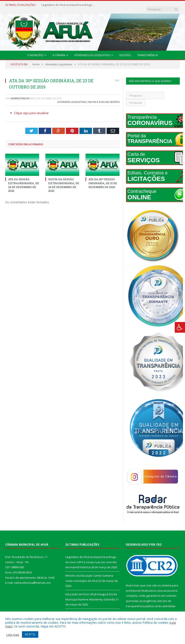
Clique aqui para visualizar (31, 109)
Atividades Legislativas (72, 98)
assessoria (170, 586)
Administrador (20, 94)
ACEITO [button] (30, 634)
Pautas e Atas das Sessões (104, 98)
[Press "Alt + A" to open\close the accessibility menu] (180, 327)
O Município (35, 51)
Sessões (125, 51)
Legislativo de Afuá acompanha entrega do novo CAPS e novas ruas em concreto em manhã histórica (66, 5)
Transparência (147, 51)
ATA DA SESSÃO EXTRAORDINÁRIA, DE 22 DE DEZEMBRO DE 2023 (24, 181)
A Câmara (59, 51)
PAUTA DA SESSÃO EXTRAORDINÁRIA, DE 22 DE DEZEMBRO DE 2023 (64, 181)
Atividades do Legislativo (92, 51)
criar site (151, 581)
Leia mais (13, 635)
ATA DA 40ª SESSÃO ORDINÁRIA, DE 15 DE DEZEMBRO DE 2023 (103, 179)
